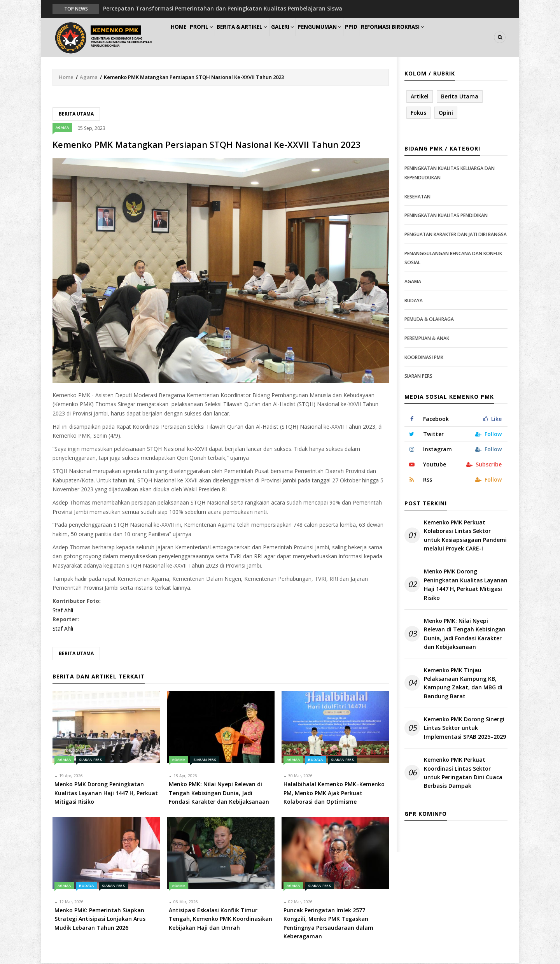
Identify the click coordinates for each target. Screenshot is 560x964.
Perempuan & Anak (427, 339)
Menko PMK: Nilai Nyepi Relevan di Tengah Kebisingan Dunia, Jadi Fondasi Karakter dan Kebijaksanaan (465, 634)
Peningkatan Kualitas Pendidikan (446, 216)
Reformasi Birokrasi (431, 38)
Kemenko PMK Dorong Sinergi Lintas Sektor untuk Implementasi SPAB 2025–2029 (465, 728)
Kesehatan (417, 197)
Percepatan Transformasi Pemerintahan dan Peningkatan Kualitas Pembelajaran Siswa (223, 8)
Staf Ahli (63, 611)
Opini (446, 113)
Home (182, 38)
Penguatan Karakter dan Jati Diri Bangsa (456, 235)
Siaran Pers (90, 760)
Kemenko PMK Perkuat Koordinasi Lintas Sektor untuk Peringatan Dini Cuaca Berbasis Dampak (463, 773)
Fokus (418, 113)
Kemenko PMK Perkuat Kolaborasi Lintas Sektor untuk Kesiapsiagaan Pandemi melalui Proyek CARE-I (465, 536)
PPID (384, 38)
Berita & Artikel (258, 38)
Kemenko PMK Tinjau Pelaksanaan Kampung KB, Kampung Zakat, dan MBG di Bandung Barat (463, 684)
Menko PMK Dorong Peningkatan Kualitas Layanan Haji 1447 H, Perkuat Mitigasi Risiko (466, 585)
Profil (212, 38)
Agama (89, 77)
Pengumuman (347, 38)
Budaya (315, 760)
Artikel (420, 97)
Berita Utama (76, 114)
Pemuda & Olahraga (429, 320)
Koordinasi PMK (424, 358)
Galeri (304, 38)
